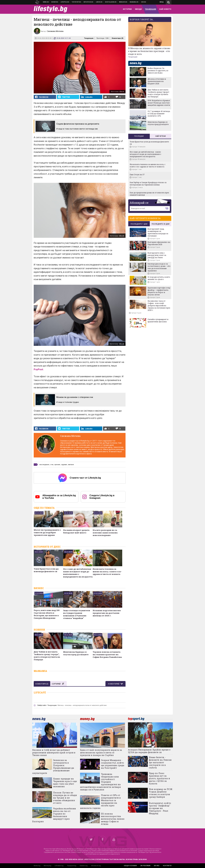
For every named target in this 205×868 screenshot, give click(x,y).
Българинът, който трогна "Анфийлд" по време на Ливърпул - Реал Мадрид (160, 808)
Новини (46, 2)
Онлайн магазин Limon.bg (99, 2)
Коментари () (117, 38)
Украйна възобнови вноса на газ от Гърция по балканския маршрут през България (54, 815)
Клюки (65, 2)
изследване (44, 465)
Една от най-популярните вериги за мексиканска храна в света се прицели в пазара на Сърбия (101, 752)
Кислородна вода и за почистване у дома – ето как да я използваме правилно (159, 267)
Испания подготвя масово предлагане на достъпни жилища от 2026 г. (107, 613)
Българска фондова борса (88, 2)
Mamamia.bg (134, 2)
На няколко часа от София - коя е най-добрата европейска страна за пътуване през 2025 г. (159, 306)
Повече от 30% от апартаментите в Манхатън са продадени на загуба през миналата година (100, 802)
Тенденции (89, 38)
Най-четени (161, 136)
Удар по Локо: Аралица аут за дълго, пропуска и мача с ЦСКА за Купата (159, 778)
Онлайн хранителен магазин (111, 2)
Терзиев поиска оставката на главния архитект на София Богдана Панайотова (107, 654)
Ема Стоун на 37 (137, 174)
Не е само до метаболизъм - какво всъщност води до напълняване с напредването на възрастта (78, 573)
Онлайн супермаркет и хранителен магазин (158, 320)
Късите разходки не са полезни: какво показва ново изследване (105, 533)
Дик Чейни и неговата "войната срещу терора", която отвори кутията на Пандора (47, 656)
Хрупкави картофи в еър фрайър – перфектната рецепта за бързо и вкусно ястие (159, 291)
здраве (64, 465)
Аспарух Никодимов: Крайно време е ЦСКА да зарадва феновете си (149, 751)
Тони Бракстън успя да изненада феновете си (46, 570)
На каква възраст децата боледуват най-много (76, 531)
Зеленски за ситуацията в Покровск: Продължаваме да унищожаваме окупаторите (53, 767)
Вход (162, 2)
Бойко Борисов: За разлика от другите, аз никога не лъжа (158, 70)
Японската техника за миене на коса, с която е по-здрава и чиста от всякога (107, 572)
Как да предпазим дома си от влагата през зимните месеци (149, 194)
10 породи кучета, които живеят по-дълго (159, 278)
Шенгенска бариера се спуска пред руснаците (76, 653)
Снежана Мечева (70, 436)
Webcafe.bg (123, 2)
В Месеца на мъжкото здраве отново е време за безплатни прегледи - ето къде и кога (149, 51)
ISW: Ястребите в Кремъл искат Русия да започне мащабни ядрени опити (159, 103)
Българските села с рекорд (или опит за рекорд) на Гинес (157, 255)
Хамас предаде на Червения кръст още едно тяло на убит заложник (65, 782)
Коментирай (114, 684)
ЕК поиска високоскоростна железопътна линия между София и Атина (113, 819)
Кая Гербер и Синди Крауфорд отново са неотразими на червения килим (148, 184)
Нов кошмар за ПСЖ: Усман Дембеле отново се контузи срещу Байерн (161, 793)
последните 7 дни (139, 224)
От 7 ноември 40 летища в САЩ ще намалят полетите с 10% (159, 114)
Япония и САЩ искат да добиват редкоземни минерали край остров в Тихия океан (54, 752)
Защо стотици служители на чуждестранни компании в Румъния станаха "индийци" (77, 614)
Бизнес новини (55, 2)
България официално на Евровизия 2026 (159, 243)
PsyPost (38, 369)
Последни (139, 136)
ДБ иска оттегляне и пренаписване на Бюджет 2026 (157, 81)
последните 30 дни (161, 224)
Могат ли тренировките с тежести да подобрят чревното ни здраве (47, 533)
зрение (57, 465)
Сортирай (58, 684)
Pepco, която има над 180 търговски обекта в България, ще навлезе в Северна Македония (47, 614)
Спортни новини (76, 2)
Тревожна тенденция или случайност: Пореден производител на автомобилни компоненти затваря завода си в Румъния (100, 782)
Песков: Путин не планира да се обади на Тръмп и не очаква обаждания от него (65, 798)
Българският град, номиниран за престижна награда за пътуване (158, 232)
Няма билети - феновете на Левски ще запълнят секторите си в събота (160, 762)
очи (52, 465)
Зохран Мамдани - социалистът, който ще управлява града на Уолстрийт (113, 764)
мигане (71, 465)
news (137, 63)
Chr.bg (144, 2)
